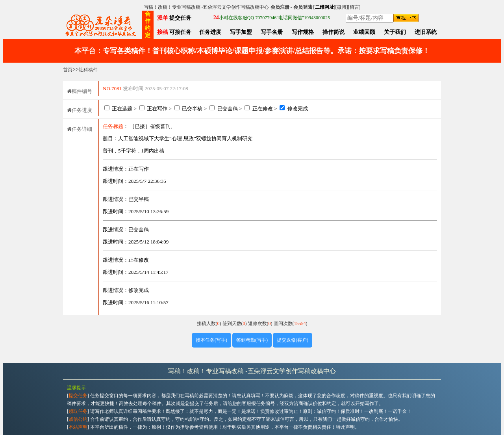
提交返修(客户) (293, 340)
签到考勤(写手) (252, 340)
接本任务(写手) (211, 340)
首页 (68, 70)
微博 (342, 7)
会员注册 (280, 7)
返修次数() (261, 323)
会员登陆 (303, 7)
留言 (354, 7)
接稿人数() (210, 323)
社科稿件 (88, 70)
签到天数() (235, 323)
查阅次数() (291, 323)
